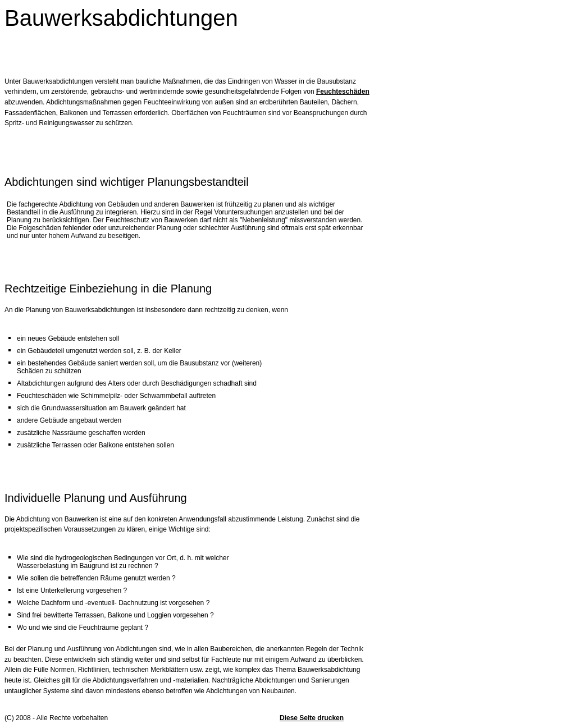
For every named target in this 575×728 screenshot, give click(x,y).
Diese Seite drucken (312, 718)
